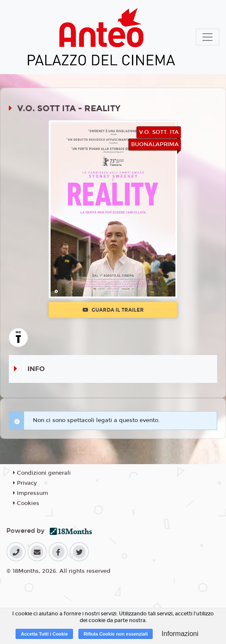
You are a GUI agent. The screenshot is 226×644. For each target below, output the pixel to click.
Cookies (26, 503)
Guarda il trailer (113, 310)
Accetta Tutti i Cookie (44, 634)
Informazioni (180, 634)
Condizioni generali (42, 473)
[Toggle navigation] (207, 37)
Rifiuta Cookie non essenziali (116, 634)
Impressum (31, 493)
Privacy (25, 483)
